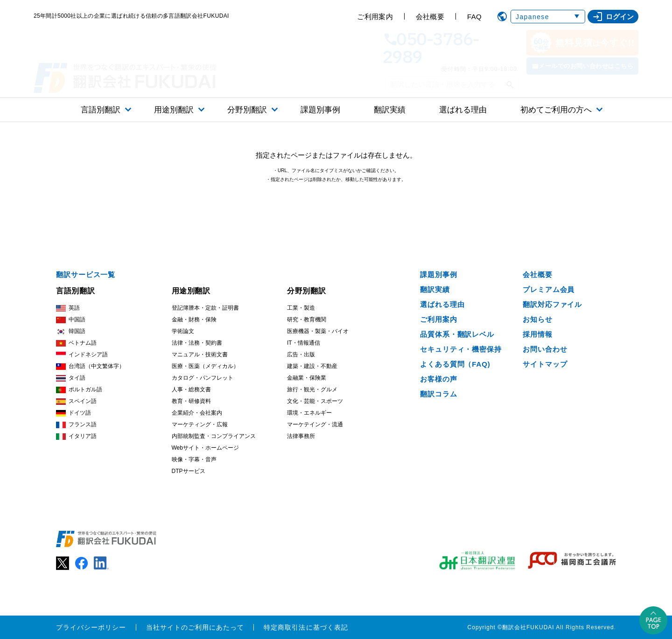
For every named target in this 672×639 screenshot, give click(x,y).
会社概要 (430, 17)
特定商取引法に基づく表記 (306, 627)
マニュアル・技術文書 (200, 354)
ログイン (613, 17)
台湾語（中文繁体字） (90, 366)
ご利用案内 (375, 17)
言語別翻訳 (101, 110)
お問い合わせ (545, 349)
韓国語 (71, 331)
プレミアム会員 (549, 289)
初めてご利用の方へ (556, 110)
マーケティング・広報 (200, 424)
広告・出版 (301, 354)
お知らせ (538, 319)
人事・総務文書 (191, 389)
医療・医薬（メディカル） (205, 366)
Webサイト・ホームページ (205, 448)
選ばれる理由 (463, 110)
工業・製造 (301, 308)
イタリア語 (76, 436)
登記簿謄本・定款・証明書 (205, 308)
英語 (68, 308)
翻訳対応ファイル (552, 304)
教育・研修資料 (191, 401)
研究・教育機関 (307, 319)
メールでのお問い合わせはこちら (586, 66)
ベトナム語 (76, 343)
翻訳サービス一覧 (86, 274)
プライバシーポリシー (91, 627)
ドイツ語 (73, 413)
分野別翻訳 (247, 110)
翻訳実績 (390, 110)
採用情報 (538, 334)
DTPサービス (189, 471)
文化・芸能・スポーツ (315, 401)
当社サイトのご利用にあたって (195, 627)
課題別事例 (320, 110)
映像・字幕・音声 (194, 459)
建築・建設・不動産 (312, 366)
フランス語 (76, 425)
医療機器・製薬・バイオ (318, 331)
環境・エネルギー (309, 413)
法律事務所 (301, 436)
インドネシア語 (82, 355)
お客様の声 (439, 379)
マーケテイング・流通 (315, 424)
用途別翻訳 (174, 110)
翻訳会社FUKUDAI (528, 627)
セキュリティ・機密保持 (461, 349)
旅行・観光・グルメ (312, 389)
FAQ (474, 17)
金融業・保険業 (307, 378)
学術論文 (183, 331)
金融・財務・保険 (194, 319)
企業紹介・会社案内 (197, 413)
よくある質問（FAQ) (455, 364)
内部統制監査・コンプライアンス (214, 436)
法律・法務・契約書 (197, 343)
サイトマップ (545, 364)
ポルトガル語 (79, 390)
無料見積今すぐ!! (582, 43)
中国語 (71, 320)
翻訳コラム (439, 394)
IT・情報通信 (304, 343)
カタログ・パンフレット (203, 378)
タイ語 (71, 378)
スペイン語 (76, 401)
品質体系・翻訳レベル (457, 334)
